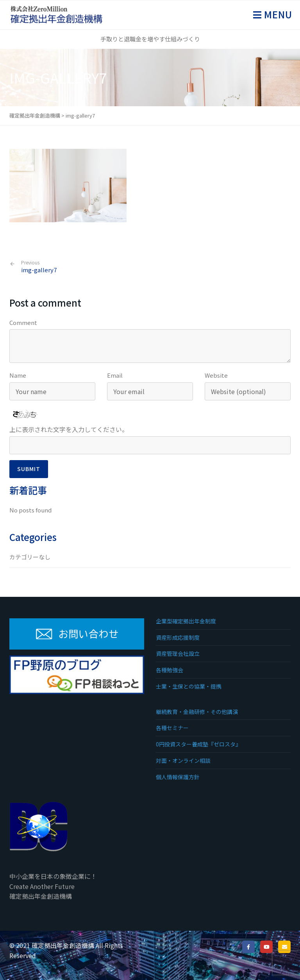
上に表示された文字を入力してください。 (69, 429)
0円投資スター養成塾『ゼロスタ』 (198, 744)
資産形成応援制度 (178, 637)
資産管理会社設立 (178, 653)
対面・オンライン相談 (183, 760)
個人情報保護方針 (178, 777)
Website (216, 375)
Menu (277, 14)
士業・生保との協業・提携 (189, 686)
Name (18, 375)
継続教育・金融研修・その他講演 (197, 712)
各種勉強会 (170, 670)
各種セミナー (172, 728)
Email (115, 375)
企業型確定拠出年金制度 (186, 621)
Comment (23, 322)
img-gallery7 (39, 267)
